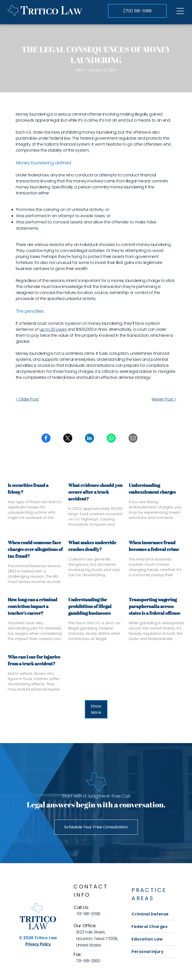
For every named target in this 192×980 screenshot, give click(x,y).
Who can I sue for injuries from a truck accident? (34, 660)
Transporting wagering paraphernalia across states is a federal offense (154, 606)
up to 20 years (53, 329)
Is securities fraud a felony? (28, 488)
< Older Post (27, 399)
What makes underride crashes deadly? (92, 546)
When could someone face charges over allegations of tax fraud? (35, 549)
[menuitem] (154, 914)
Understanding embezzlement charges (152, 488)
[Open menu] (180, 11)
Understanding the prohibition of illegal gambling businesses (90, 606)
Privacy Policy (38, 944)
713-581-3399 (88, 914)
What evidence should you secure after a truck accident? (95, 492)
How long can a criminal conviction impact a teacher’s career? (32, 606)
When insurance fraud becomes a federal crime (154, 546)
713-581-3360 (88, 961)
